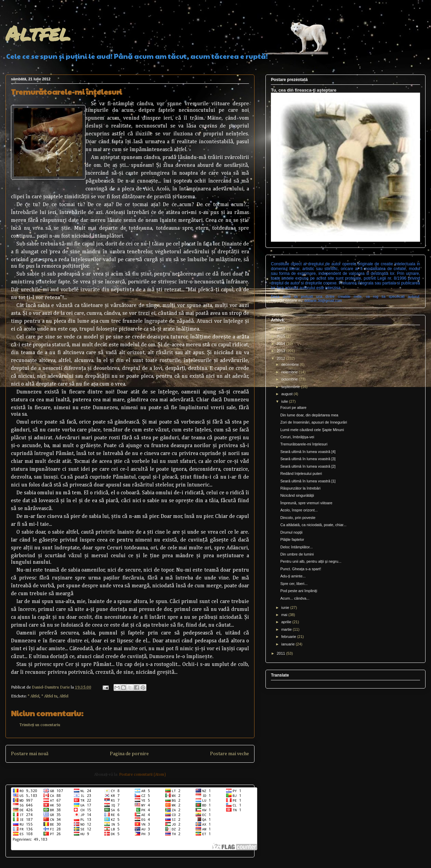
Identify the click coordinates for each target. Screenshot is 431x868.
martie (287, 629)
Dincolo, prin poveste (298, 518)
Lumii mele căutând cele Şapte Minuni (312, 430)
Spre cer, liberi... (294, 584)
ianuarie (288, 644)
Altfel (38, 33)
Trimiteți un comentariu (40, 725)
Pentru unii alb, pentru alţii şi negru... (311, 561)
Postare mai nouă (30, 754)
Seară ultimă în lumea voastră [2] (308, 466)
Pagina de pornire (129, 754)
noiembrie (290, 372)
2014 (282, 344)
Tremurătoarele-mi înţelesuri (304, 444)
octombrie (290, 379)
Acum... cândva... (295, 598)
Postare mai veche (230, 754)
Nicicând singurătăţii (297, 495)
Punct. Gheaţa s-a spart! (301, 569)
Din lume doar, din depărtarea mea (309, 415)
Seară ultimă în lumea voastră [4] (308, 452)
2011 (282, 653)
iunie (286, 607)
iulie (285, 401)
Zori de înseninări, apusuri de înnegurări (314, 422)
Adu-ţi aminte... (293, 576)
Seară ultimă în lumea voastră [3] (308, 459)
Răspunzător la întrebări (300, 488)
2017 (282, 329)
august (287, 394)
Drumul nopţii (291, 532)
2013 (282, 351)
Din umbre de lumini (297, 554)
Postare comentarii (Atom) (142, 775)
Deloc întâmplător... (296, 547)
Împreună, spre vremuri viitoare (306, 503)
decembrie (290, 364)
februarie (289, 637)
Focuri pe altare (293, 408)
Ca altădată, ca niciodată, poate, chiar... (313, 525)
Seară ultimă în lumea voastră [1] (308, 481)
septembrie (291, 387)
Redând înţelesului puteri (301, 473)
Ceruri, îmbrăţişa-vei (297, 437)
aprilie (287, 622)
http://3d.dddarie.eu (287, 301)
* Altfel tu (49, 696)
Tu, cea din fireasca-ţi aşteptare (304, 90)
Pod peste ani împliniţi (299, 591)
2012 (282, 358)
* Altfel (34, 696)
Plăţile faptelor (292, 539)
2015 (282, 336)
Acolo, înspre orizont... (299, 510)
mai (285, 615)
